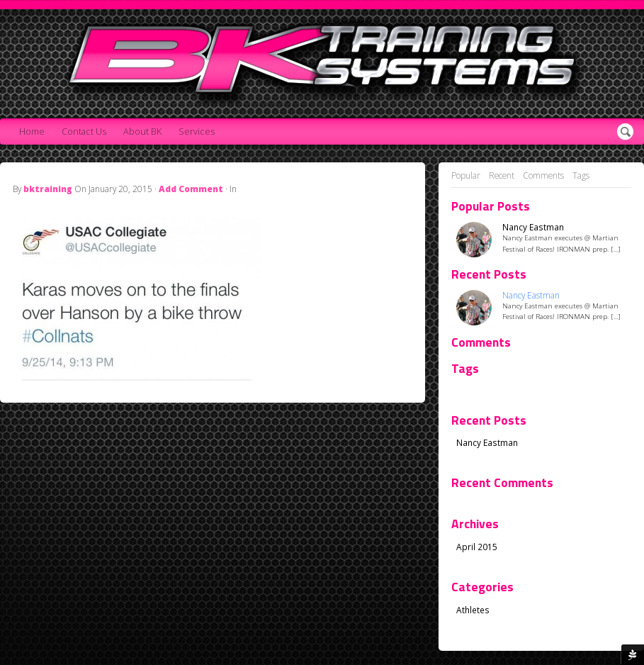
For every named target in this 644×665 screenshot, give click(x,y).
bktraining (48, 189)
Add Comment (191, 189)
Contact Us (84, 132)
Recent (502, 175)
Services (197, 132)
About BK (142, 132)
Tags (581, 175)
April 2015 (477, 547)
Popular (466, 175)
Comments (543, 175)
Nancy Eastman (533, 227)
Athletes (473, 610)
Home (32, 132)
